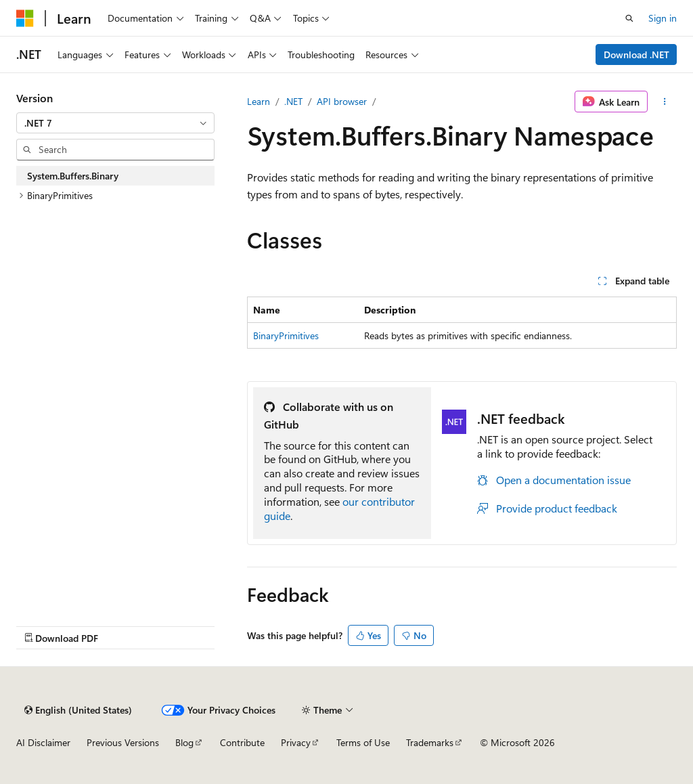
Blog (184, 742)
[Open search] (629, 18)
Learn (259, 101)
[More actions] (665, 102)
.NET (293, 101)
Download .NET (636, 55)
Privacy (296, 742)
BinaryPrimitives (286, 335)
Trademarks (430, 742)
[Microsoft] (25, 18)
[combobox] (115, 123)
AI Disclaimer (43, 742)
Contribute (242, 742)
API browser (342, 101)
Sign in (663, 18)
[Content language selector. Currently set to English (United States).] (78, 710)
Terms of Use (363, 742)
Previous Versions (123, 742)
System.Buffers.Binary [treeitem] (73, 176)
